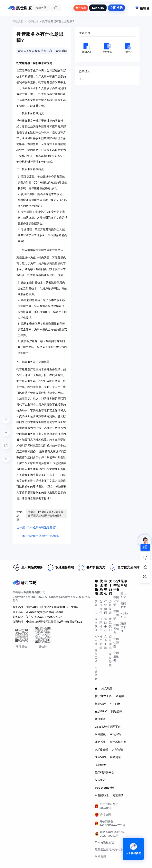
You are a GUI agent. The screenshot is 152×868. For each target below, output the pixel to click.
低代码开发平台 (104, 772)
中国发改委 (116, 656)
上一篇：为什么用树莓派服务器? (37, 527)
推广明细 (101, 642)
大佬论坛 (117, 750)
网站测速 (115, 757)
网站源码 (117, 711)
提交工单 (96, 656)
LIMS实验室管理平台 (108, 727)
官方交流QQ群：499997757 (44, 617)
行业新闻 (106, 607)
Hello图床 (124, 615)
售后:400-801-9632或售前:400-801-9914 (52, 607)
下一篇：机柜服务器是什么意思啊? (38, 536)
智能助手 (123, 605)
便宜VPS (100, 757)
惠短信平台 (123, 627)
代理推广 (101, 625)
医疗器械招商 (118, 742)
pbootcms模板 (105, 788)
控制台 (142, 8)
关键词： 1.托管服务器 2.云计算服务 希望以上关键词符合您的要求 (46, 514)
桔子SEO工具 (103, 696)
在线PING (101, 711)
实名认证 (96, 625)
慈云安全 (123, 595)
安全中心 (96, 607)
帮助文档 (18, 21)
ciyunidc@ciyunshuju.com (45, 612)
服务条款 (96, 673)
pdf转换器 (101, 750)
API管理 (97, 640)
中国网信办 (116, 629)
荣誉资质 (110, 660)
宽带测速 (100, 719)
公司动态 (110, 642)
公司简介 (110, 607)
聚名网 (120, 696)
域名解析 (100, 765)
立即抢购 (116, 8)
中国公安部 (116, 601)
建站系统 (100, 742)
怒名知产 (100, 704)
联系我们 (110, 625)
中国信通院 (116, 643)
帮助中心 (106, 625)
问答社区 (33, 21)
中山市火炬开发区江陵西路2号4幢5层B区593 (54, 622)
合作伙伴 (101, 607)
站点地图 (107, 689)
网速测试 (118, 795)
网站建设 (100, 734)
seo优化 (100, 780)
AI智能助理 (102, 795)
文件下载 (106, 642)
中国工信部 (116, 615)
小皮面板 (115, 704)
